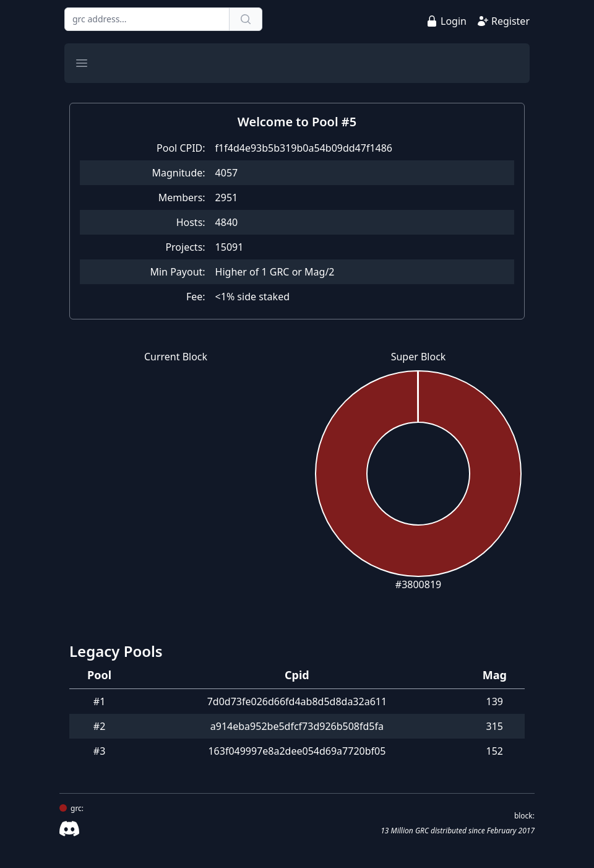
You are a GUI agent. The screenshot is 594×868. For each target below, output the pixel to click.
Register (510, 21)
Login (454, 21)
